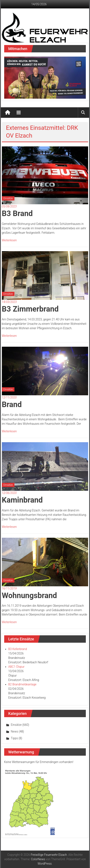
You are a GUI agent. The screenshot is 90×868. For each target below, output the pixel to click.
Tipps (14, 738)
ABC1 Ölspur (16, 667)
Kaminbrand (22, 500)
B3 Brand (17, 214)
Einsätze (8, 198)
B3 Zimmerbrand (30, 309)
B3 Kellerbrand (18, 649)
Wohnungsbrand (30, 596)
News (15, 731)
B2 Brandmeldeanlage (22, 684)
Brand (12, 405)
